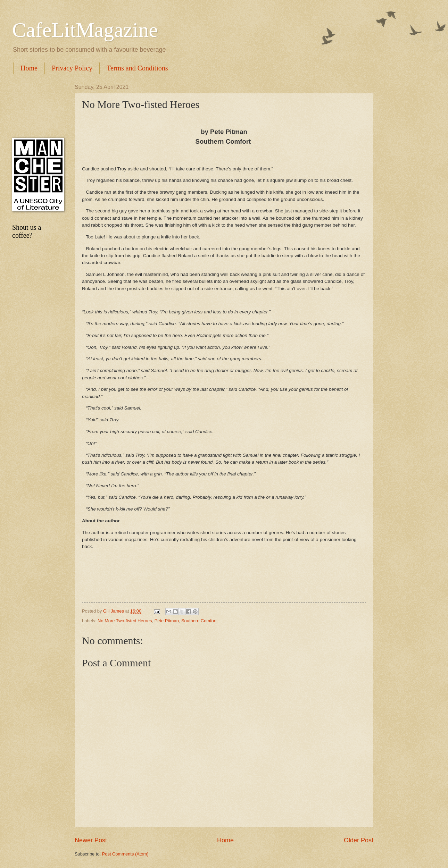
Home (29, 68)
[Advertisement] (36, 106)
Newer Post (91, 840)
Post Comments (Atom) (125, 854)
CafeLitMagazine (85, 30)
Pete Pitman (167, 621)
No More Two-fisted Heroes (125, 621)
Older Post (359, 840)
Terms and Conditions (137, 68)
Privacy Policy (72, 68)
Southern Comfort (199, 621)
